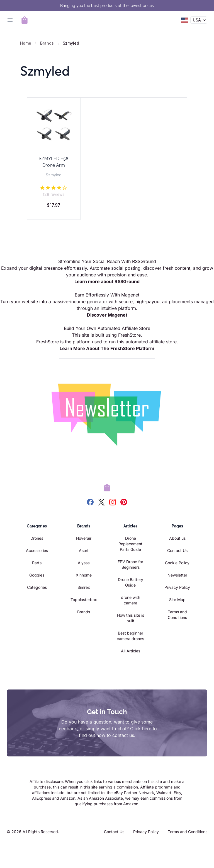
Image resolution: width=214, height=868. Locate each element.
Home (26, 43)
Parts (37, 563)
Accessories (37, 550)
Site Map (177, 600)
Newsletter (177, 575)
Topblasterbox (84, 600)
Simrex (84, 587)
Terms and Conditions (188, 832)
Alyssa (84, 563)
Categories (37, 587)
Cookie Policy (177, 563)
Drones (37, 538)
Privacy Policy (177, 587)
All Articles (131, 651)
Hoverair (84, 538)
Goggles (37, 575)
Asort (84, 550)
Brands (47, 43)
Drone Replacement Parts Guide (130, 544)
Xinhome (84, 575)
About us (177, 538)
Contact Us (177, 550)
